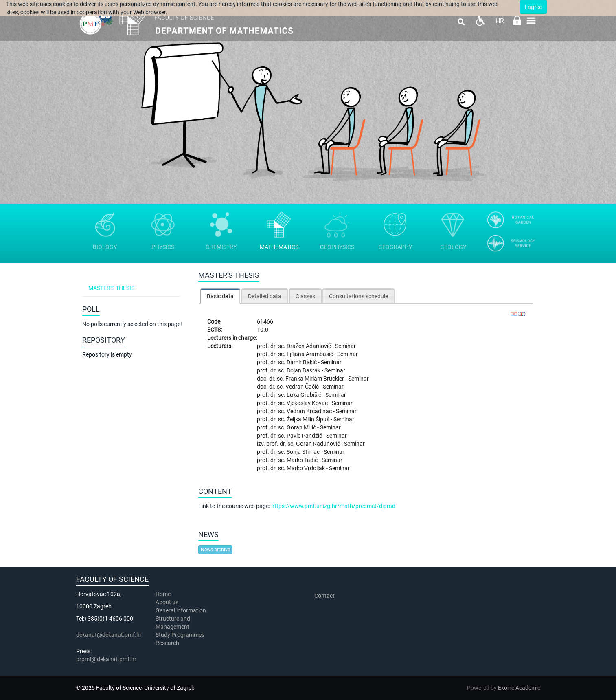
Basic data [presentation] (220, 296)
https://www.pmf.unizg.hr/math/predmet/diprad (333, 506)
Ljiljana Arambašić (310, 354)
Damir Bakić (302, 362)
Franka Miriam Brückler (315, 379)
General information (181, 610)
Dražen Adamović (309, 346)
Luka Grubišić (305, 395)
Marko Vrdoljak (306, 468)
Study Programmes (180, 635)
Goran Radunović (319, 444)
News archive (215, 550)
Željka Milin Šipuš (309, 419)
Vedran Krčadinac (310, 411)
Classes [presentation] (305, 296)
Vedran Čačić (303, 387)
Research (168, 643)
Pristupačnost (480, 21)
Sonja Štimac (304, 452)
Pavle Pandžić (305, 436)
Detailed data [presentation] (265, 296)
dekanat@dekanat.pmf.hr (109, 635)
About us (168, 602)
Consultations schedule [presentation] (358, 296)
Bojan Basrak (304, 370)
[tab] (220, 296)
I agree (533, 7)
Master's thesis (111, 288)
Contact (324, 596)
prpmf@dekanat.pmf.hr (106, 659)
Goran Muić (302, 427)
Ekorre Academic (519, 688)
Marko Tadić (303, 460)
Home (163, 594)
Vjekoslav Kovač (308, 403)
